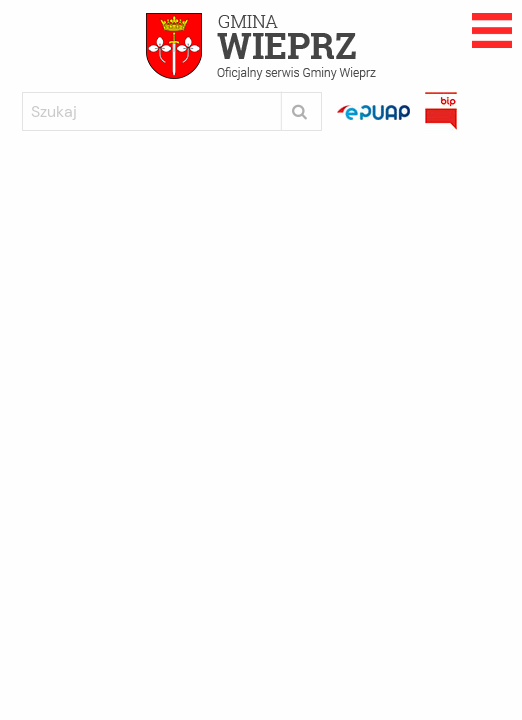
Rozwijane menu (492, 30)
